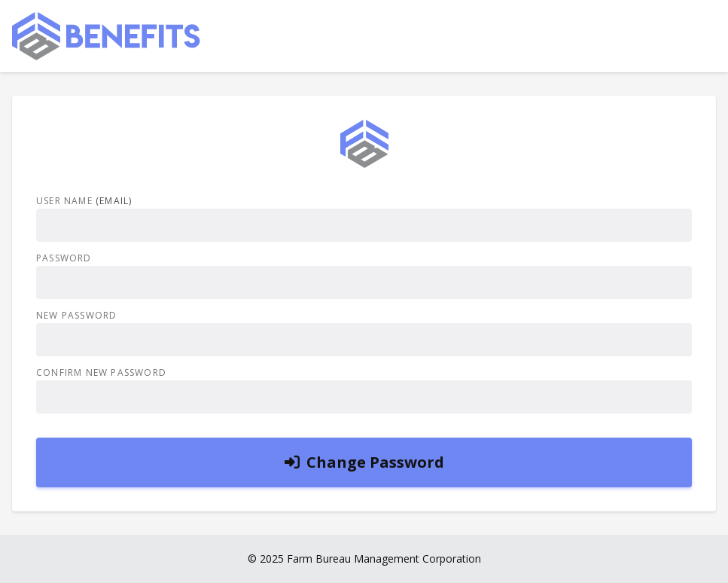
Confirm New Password (101, 373)
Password (64, 258)
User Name (84, 201)
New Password (76, 316)
